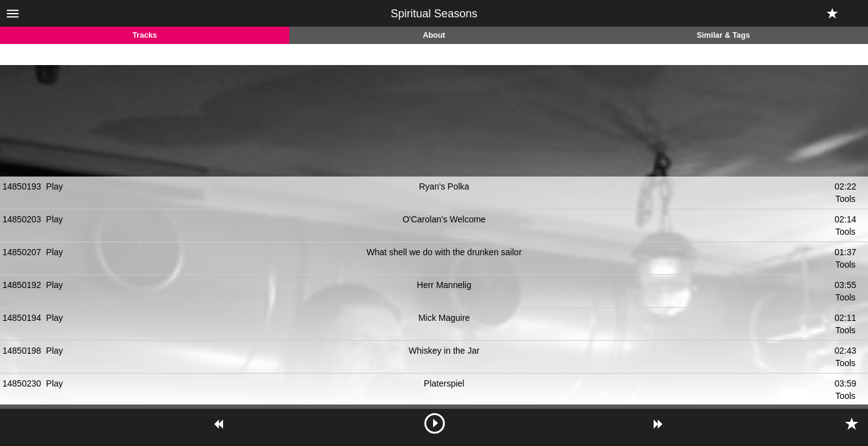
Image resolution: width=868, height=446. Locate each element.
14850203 (22, 219)
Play (54, 186)
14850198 (22, 351)
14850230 (22, 383)
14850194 (22, 318)
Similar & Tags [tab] (724, 35)
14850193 (22, 186)
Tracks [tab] (145, 35)
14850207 (22, 252)
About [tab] (434, 35)
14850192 (22, 285)
